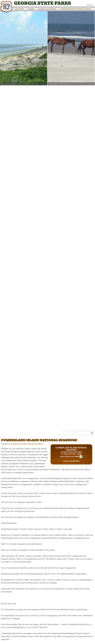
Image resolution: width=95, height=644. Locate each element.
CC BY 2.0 (81, 84)
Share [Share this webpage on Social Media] (90, 5)
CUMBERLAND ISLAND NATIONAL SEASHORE (71, 449)
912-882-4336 (74, 461)
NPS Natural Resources (32, 84)
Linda (75, 84)
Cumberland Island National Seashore (27, 444)
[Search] (78, 433)
